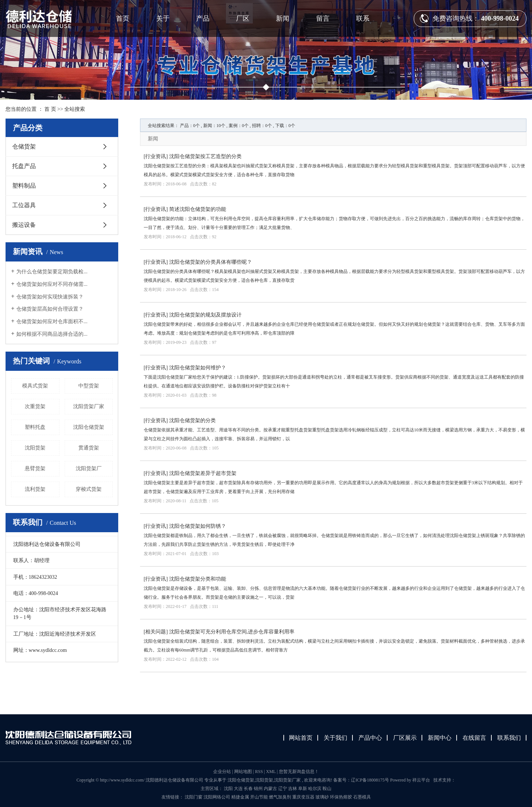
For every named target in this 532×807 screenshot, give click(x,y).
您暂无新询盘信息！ (299, 772)
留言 (323, 18)
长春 (248, 789)
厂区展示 (405, 738)
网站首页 (301, 738)
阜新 (303, 789)
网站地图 (244, 772)
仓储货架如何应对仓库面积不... (52, 322)
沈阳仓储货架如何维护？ (198, 368)
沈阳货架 (35, 448)
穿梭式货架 (89, 489)
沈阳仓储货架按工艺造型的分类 (205, 156)
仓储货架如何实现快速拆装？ (50, 297)
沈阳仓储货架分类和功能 (198, 579)
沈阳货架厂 (89, 469)
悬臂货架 (35, 469)
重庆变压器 (304, 797)
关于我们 (335, 738)
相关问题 (156, 632)
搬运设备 (24, 225)
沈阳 (228, 789)
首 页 (50, 109)
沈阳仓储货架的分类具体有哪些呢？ (211, 262)
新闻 (283, 18)
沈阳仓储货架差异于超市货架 (203, 473)
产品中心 (370, 738)
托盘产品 (24, 166)
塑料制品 (24, 186)
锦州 (258, 789)
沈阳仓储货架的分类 (192, 420)
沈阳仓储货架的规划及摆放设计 (205, 315)
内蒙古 (270, 789)
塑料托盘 (35, 427)
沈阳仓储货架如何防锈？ (198, 526)
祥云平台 (421, 780)
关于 (163, 18)
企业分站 (222, 772)
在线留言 (474, 738)
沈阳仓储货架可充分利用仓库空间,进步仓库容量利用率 (232, 632)
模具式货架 (35, 386)
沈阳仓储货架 (89, 427)
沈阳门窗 (194, 797)
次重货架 (35, 406)
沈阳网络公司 (217, 797)
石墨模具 (362, 797)
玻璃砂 (323, 797)
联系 (363, 18)
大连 (238, 789)
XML (271, 772)
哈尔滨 (315, 789)
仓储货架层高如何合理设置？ (50, 309)
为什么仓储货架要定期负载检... (52, 272)
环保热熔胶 (342, 797)
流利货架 (35, 489)
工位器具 (24, 205)
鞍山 (327, 789)
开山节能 (260, 797)
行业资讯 (156, 156)
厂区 (243, 18)
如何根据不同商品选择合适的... (52, 334)
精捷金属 (241, 797)
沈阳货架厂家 (89, 406)
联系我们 (509, 738)
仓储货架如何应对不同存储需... (52, 284)
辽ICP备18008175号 (370, 780)
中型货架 (89, 386)
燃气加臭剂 (281, 797)
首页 (123, 18)
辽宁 (283, 789)
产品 (203, 18)
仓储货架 (24, 146)
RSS (259, 772)
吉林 (293, 789)
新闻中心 (440, 738)
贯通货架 (89, 448)
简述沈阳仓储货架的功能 (198, 209)
